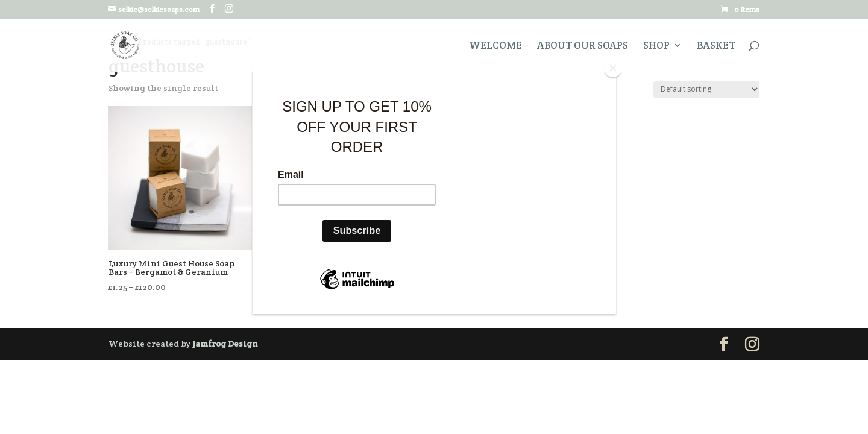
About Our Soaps (583, 46)
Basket (716, 46)
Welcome (495, 46)
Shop (656, 46)
